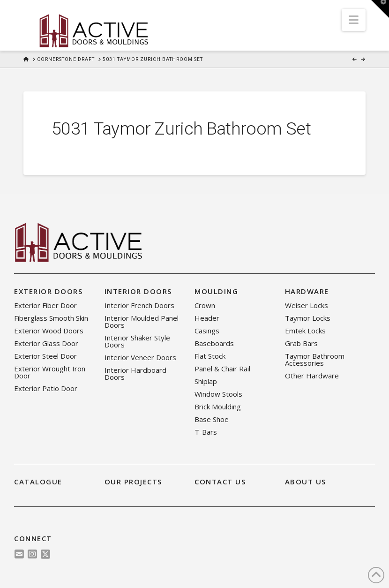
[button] (354, 20)
